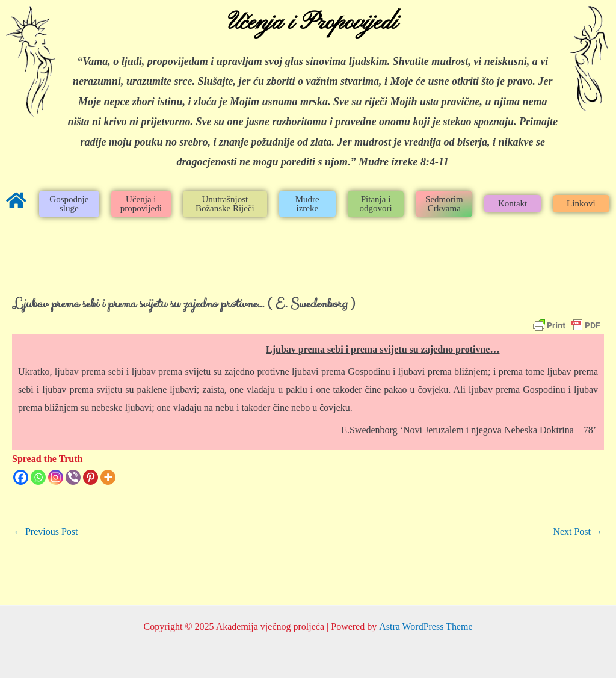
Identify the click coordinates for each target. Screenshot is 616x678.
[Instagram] (56, 477)
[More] (108, 477)
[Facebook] (21, 477)
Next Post (578, 532)
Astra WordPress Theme (426, 627)
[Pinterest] (91, 477)
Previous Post (46, 532)
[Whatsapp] (38, 477)
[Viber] (73, 477)
